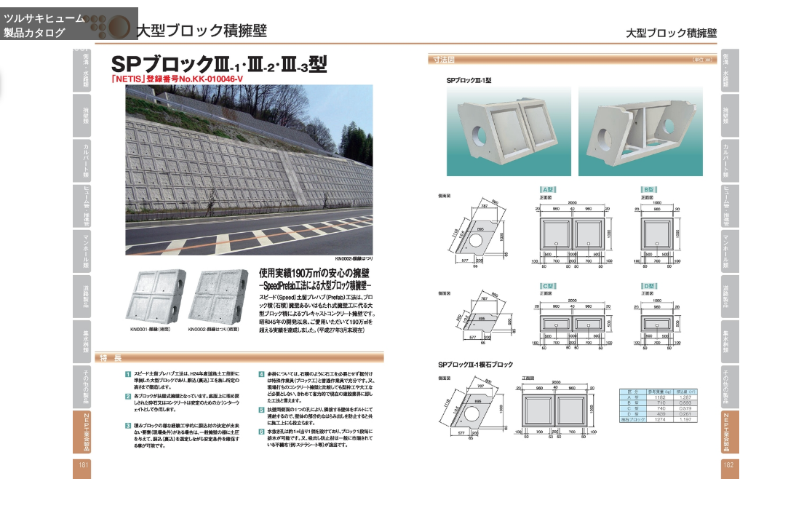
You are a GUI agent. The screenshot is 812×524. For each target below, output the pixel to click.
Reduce (611, 504)
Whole (577, 504)
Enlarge (542, 504)
